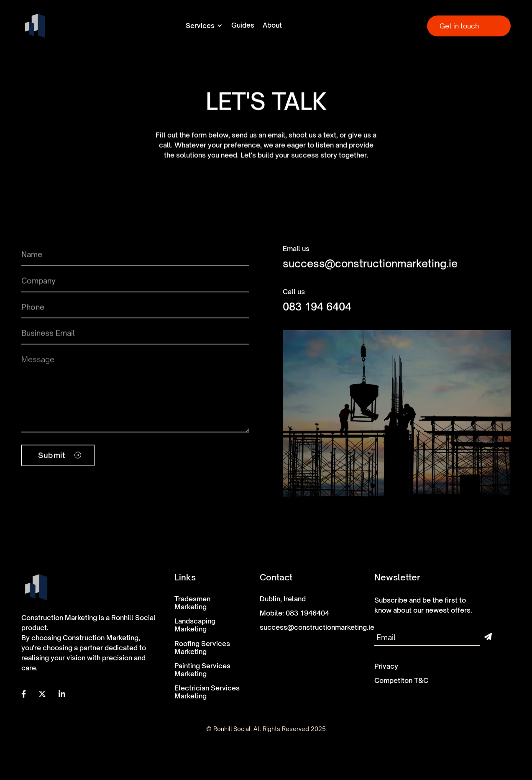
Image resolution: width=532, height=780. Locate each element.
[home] (35, 26)
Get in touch (459, 26)
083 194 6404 (317, 307)
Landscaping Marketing (195, 625)
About (272, 25)
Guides (243, 25)
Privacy (386, 666)
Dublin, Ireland (283, 599)
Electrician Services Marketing (207, 692)
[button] (204, 26)
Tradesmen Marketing (192, 603)
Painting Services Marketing (202, 670)
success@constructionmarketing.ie (370, 264)
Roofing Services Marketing (202, 648)
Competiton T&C (401, 681)
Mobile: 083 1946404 (294, 613)
